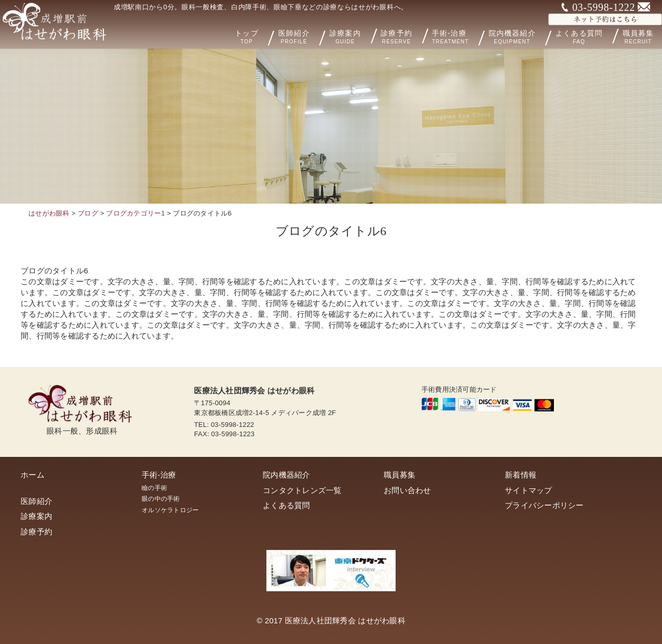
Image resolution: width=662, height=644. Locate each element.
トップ (261, 36)
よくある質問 (584, 36)
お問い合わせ (408, 490)
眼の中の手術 (161, 499)
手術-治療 (461, 36)
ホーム (33, 475)
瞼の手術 (154, 488)
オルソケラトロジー (170, 510)
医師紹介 (308, 36)
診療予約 (403, 36)
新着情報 (521, 475)
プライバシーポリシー (544, 505)
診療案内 (353, 36)
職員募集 (400, 475)
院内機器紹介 (523, 36)
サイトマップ (529, 490)
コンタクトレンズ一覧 (302, 490)
